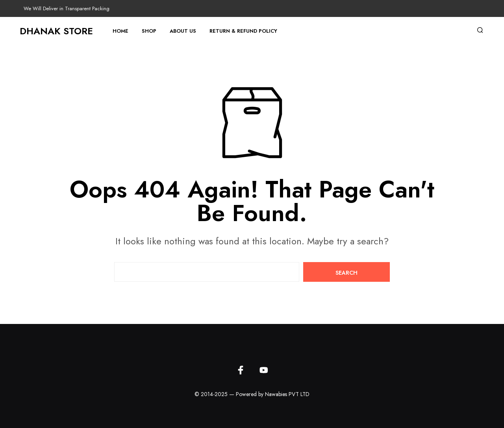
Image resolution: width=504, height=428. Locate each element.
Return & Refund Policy (243, 31)
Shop (149, 31)
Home (120, 31)
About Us (183, 31)
